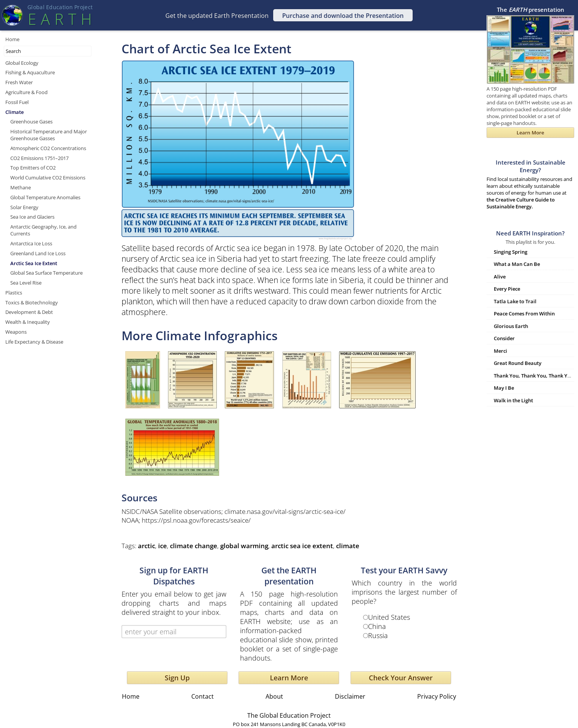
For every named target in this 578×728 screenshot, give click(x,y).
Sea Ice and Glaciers (32, 217)
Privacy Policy (437, 696)
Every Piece (507, 289)
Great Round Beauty (518, 363)
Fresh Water (19, 82)
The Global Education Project (289, 715)
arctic (147, 546)
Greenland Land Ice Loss (38, 253)
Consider (504, 338)
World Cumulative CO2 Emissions (48, 178)
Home (12, 39)
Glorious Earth (511, 326)
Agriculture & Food (26, 92)
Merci (500, 351)
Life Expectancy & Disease (34, 342)
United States (389, 617)
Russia (378, 635)
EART (60, 19)
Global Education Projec (60, 7)
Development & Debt (29, 312)
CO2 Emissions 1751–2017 (39, 158)
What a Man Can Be (517, 264)
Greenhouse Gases (31, 122)
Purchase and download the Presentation (343, 16)
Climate (14, 112)
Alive (500, 277)
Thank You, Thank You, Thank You (534, 376)
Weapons (16, 332)
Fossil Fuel (17, 102)
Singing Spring (511, 252)
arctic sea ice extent (302, 546)
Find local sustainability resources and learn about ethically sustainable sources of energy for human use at (530, 184)
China (377, 626)
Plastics (14, 293)
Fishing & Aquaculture (30, 72)
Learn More (289, 678)
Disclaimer (350, 696)
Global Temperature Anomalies (45, 197)
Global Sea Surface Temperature (46, 273)
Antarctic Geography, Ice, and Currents (43, 230)
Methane (21, 187)
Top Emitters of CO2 (33, 168)
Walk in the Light (513, 400)
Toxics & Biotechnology (32, 302)
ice (163, 546)
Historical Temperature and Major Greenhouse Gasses (49, 135)
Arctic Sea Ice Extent (34, 263)
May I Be (504, 388)
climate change (194, 546)
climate (348, 546)
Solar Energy (24, 207)
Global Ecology (22, 63)
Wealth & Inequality (28, 322)
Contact (203, 696)
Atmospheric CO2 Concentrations (48, 148)
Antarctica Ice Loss (31, 243)
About (274, 696)
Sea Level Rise (26, 283)
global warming (244, 546)
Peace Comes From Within (524, 314)
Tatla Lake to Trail (515, 301)
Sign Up (177, 678)
